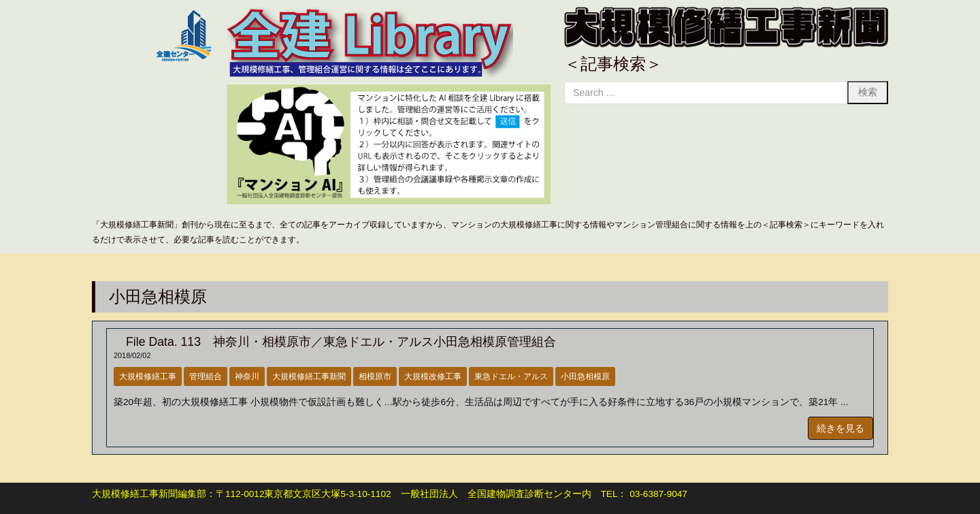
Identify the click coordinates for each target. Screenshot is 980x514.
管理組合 (206, 376)
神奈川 (247, 376)
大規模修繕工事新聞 (309, 376)
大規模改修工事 (433, 376)
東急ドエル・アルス (511, 376)
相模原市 (375, 376)
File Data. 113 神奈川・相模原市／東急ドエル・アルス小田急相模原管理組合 (335, 342)
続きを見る (840, 428)
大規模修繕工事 (148, 376)
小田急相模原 (585, 376)
